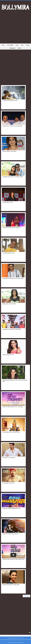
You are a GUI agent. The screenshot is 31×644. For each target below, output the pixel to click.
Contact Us (21, 638)
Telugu (28, 45)
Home (3, 45)
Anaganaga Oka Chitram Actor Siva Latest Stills (13, 278)
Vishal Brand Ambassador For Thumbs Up (12, 228)
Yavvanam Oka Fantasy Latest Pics (10, 101)
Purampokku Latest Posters (8, 483)
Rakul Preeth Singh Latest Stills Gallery (11, 585)
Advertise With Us (15, 638)
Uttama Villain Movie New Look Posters (11, 432)
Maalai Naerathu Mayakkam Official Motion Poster (14, 559)
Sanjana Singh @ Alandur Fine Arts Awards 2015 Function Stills (15, 381)
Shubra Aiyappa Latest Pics (8, 355)
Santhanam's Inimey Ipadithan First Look (11, 508)
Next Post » (26, 596)
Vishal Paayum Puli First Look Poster (10, 534)
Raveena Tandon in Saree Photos (9, 151)
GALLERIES (10, 45)
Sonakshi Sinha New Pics (8, 202)
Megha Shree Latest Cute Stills (9, 304)
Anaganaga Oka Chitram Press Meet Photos (12, 329)
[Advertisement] (15, 28)
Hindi (17, 45)
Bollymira (7, 639)
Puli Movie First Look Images (9, 458)
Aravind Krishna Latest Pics (9, 253)
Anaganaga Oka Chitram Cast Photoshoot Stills (13, 177)
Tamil (22, 45)
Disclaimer (9, 638)
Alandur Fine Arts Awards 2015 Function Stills (12, 126)
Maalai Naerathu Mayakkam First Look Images (13, 407)
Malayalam (13, 48)
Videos (19, 48)
